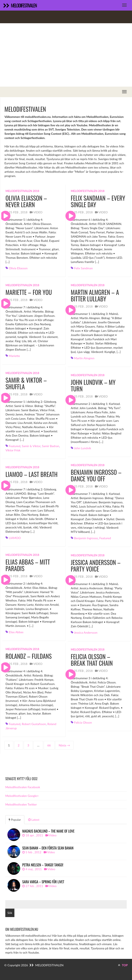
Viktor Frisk (13, 450)
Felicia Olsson (83, 722)
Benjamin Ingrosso (86, 538)
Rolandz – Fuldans (29, 656)
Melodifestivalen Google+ (22, 796)
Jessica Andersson (86, 632)
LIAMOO (15, 538)
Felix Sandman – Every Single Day (98, 201)
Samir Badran (51, 446)
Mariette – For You (29, 292)
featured (15, 446)
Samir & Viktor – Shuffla (26, 383)
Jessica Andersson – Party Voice (96, 566)
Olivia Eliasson (18, 268)
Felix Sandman (83, 268)
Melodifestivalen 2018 (22, 191)
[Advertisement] (66, 55)
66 (49, 745)
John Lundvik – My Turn (93, 385)
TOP (123, 965)
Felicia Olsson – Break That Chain (92, 660)
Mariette (14, 356)
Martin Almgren (84, 358)
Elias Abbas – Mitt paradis (28, 565)
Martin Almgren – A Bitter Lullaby (95, 295)
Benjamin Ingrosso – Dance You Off (96, 475)
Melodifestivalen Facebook (23, 787)
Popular (15, 820)
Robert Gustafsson (34, 724)
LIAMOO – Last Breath (32, 474)
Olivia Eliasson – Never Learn (26, 201)
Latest (34, 820)
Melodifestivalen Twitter (21, 804)
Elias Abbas (16, 632)
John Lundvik (83, 448)
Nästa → (64, 745)
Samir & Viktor (31, 446)
